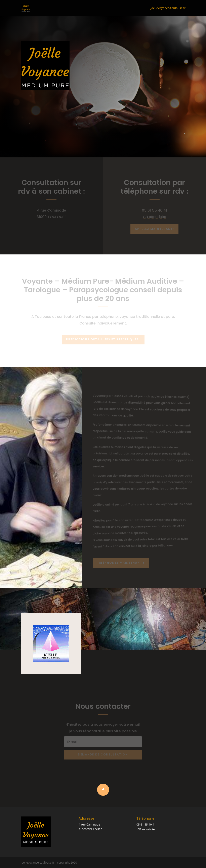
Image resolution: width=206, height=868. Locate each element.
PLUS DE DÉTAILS (40, 128)
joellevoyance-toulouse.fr (168, 8)
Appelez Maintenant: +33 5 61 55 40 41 (38, 106)
